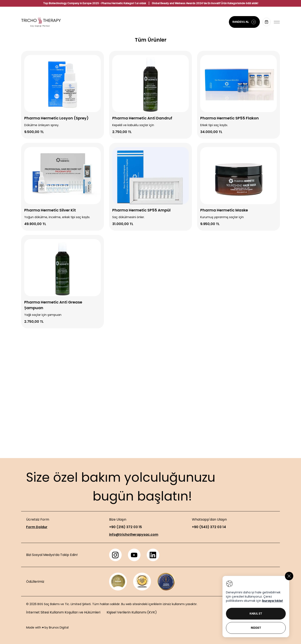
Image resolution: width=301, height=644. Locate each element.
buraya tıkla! (273, 601)
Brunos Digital (59, 627)
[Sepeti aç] (267, 22)
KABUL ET (256, 614)
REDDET (256, 628)
